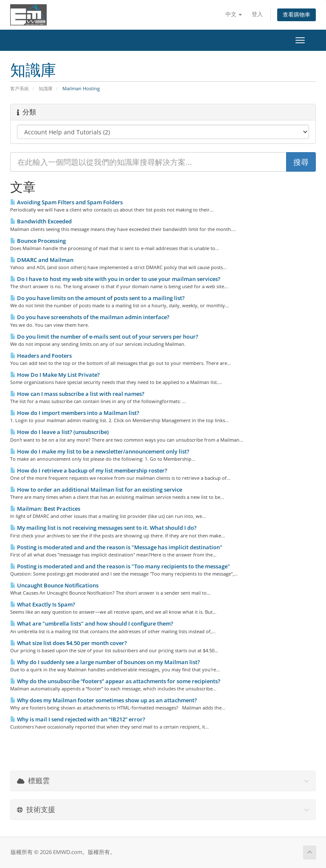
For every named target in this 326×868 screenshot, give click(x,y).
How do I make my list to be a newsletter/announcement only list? (100, 451)
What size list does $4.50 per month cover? (69, 643)
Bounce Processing (38, 241)
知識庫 (46, 88)
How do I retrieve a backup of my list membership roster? (89, 470)
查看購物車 (296, 15)
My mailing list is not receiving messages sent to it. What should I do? (103, 528)
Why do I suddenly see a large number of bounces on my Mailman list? (105, 662)
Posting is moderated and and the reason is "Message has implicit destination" (116, 547)
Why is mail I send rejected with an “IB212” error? (78, 719)
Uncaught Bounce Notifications (54, 585)
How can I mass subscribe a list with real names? (77, 394)
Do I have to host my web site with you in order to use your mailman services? (115, 279)
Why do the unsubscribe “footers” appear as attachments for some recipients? (115, 681)
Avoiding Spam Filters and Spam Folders (66, 202)
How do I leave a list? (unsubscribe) (59, 432)
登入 (257, 14)
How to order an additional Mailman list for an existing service (96, 490)
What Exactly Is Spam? (43, 604)
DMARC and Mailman (42, 260)
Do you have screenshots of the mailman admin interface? (90, 317)
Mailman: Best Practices (45, 509)
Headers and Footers (41, 356)
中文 (234, 14)
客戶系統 (20, 88)
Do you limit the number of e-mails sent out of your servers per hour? (104, 337)
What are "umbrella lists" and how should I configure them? (92, 623)
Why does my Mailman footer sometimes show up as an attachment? (104, 700)
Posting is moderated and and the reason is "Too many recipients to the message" (120, 566)
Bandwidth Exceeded (41, 221)
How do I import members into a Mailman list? (75, 413)
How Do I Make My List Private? (55, 375)
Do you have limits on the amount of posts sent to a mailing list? (97, 298)
